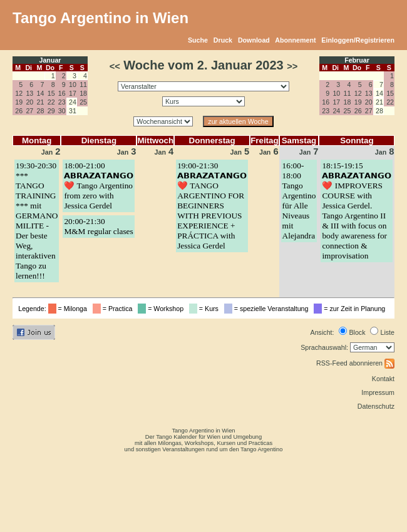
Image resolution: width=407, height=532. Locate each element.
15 (51, 93)
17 (73, 93)
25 (83, 102)
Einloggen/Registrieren (358, 40)
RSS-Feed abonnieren (355, 363)
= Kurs (206, 309)
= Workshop (162, 309)
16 (62, 93)
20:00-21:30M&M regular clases (98, 226)
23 (62, 102)
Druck (223, 40)
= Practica (114, 309)
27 (29, 111)
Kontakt (383, 379)
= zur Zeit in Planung (351, 309)
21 (41, 102)
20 (29, 102)
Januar (50, 60)
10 (73, 84)
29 (51, 111)
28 (41, 111)
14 (41, 93)
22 (51, 102)
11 (83, 84)
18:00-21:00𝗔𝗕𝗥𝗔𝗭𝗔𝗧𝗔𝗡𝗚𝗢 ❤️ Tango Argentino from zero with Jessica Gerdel (99, 186)
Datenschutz (376, 406)
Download (254, 40)
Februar (357, 60)
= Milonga (70, 309)
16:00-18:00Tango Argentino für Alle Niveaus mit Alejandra (299, 201)
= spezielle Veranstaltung (268, 309)
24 (336, 111)
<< (115, 66)
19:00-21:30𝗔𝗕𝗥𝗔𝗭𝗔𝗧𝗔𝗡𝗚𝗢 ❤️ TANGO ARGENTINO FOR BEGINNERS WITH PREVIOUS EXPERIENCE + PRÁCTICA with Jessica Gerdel (212, 206)
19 (19, 102)
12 (19, 93)
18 (83, 93)
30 (62, 111)
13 (29, 93)
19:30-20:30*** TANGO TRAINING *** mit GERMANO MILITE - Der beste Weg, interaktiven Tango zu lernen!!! (37, 221)
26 (19, 111)
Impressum (378, 392)
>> (292, 66)
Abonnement (295, 40)
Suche (198, 40)
